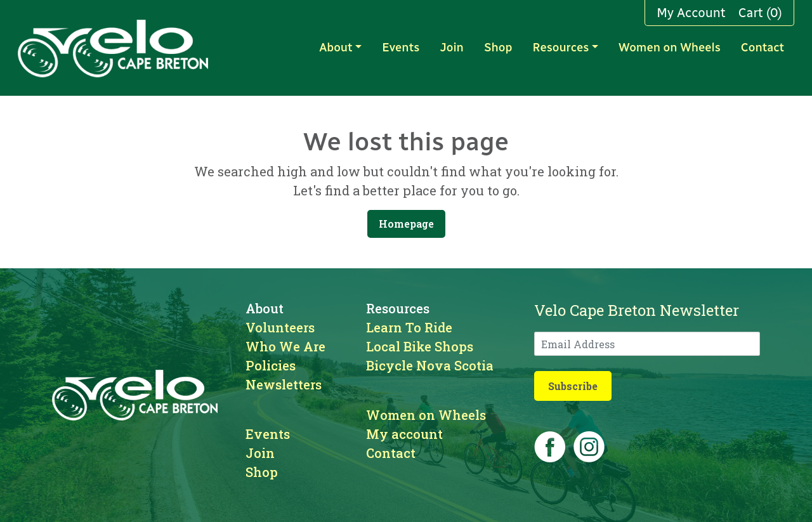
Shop (498, 48)
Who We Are (285, 346)
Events (401, 48)
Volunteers (280, 327)
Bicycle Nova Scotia (430, 365)
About (336, 48)
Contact (763, 48)
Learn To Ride (409, 327)
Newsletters (284, 384)
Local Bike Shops (420, 346)
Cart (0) (760, 13)
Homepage (406, 224)
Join (452, 48)
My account (404, 434)
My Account (691, 13)
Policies (271, 365)
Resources (560, 48)
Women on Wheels (670, 48)
